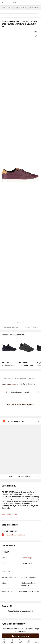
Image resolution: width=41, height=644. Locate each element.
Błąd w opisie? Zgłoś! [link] (9, 514)
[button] (20, 175)
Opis (10, 476)
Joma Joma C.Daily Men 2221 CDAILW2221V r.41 (27, 365)
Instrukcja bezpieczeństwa (13, 535)
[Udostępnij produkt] (36, 36)
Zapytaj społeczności (28, 384)
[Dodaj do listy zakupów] (36, 32)
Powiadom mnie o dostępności (21, 405)
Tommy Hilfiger (26, 558)
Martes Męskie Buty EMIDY (9, 365)
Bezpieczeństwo (24, 476)
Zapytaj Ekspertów (21, 636)
